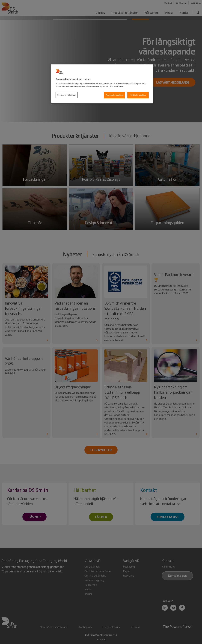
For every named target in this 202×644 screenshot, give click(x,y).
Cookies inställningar (67, 95)
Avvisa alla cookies (114, 95)
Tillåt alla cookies (138, 95)
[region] (102, 84)
